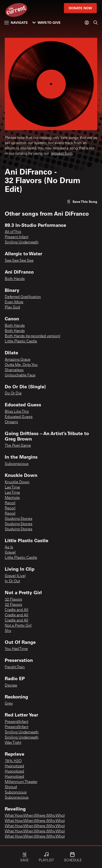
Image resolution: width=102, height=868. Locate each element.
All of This (13, 232)
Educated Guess (19, 417)
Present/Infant (17, 722)
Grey (9, 704)
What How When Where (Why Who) (35, 816)
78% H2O (13, 761)
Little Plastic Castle (21, 342)
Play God (12, 308)
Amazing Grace (18, 360)
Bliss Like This (17, 412)
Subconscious (17, 464)
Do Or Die (13, 394)
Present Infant (17, 237)
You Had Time (16, 649)
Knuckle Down (17, 482)
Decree (11, 686)
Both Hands (15, 279)
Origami (11, 422)
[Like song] (82, 202)
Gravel (10, 553)
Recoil (10, 503)
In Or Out (12, 581)
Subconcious (16, 792)
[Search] (96, 23)
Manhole (12, 498)
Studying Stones (19, 519)
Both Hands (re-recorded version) (32, 336)
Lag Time (12, 488)
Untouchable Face (20, 375)
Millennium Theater (21, 782)
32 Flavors (13, 600)
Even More (14, 302)
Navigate (16, 22)
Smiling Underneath (22, 242)
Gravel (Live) (15, 576)
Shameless (14, 370)
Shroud (11, 787)
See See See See (19, 261)
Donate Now (80, 8)
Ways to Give (46, 22)
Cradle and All (17, 610)
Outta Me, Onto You (21, 365)
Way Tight (13, 743)
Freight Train (15, 667)
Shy (8, 631)
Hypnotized (14, 766)
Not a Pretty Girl (18, 626)
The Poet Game (18, 446)
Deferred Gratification (23, 297)
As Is (9, 547)
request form (62, 154)
